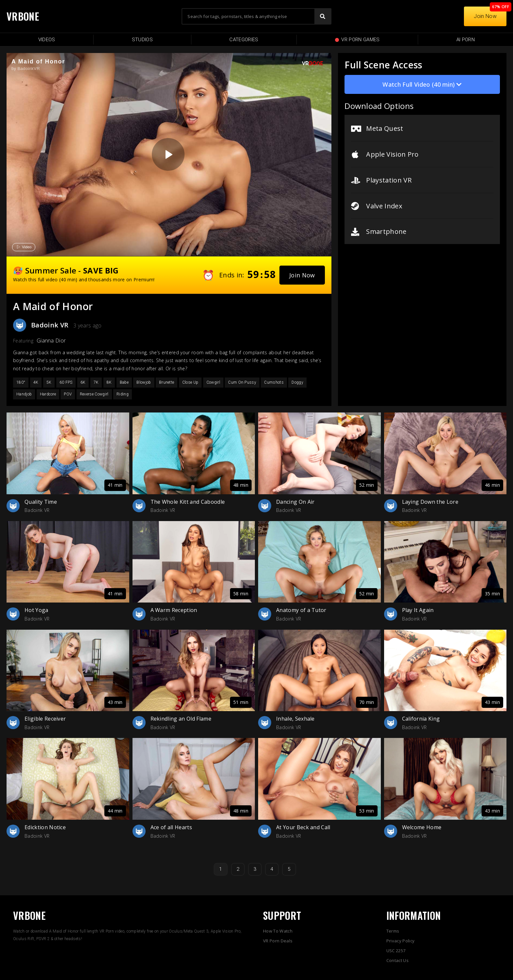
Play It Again (418, 610)
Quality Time (41, 502)
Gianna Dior (51, 341)
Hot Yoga (36, 610)
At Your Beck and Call (303, 827)
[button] (302, 275)
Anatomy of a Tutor (301, 610)
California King (421, 719)
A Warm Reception (174, 610)
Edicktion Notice (45, 827)
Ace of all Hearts (171, 827)
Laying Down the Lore (430, 502)
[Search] (323, 16)
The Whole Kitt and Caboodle (188, 502)
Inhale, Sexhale (295, 719)
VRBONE (23, 16)
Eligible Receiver (45, 719)
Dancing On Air (295, 502)
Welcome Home (422, 827)
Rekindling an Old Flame (181, 719)
